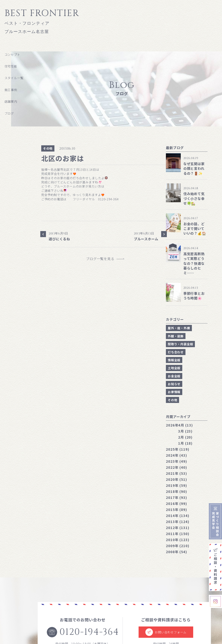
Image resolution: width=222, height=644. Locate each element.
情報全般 (174, 360)
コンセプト (12, 54)
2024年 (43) (176, 455)
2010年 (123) (178, 540)
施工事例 (11, 90)
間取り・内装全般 (180, 344)
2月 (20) (185, 437)
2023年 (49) (176, 461)
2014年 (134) (178, 515)
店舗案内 (11, 101)
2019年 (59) (176, 485)
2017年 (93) (176, 497)
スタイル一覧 (14, 78)
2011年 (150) (178, 534)
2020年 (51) (176, 479)
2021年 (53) (176, 473)
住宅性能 (11, 66)
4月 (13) (179, 425)
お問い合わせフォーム (166, 632)
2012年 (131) (178, 528)
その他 (48, 148)
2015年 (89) (176, 509)
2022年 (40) (176, 467)
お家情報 (174, 392)
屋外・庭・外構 (179, 328)
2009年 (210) (178, 546)
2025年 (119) (178, 449)
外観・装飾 (176, 336)
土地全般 (174, 368)
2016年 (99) (176, 503)
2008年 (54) (176, 552)
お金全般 (174, 376)
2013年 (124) (178, 521)
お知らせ (174, 384)
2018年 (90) (176, 491)
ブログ (9, 113)
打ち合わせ (176, 352)
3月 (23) (185, 431)
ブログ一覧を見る (102, 259)
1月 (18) (185, 443)
